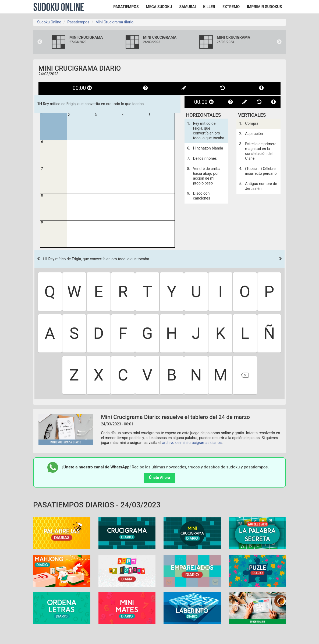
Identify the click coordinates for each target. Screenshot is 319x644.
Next (279, 42)
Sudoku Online (59, 7)
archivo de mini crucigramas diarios (192, 443)
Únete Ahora (159, 478)
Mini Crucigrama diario (114, 22)
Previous (40, 42)
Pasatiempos (78, 22)
